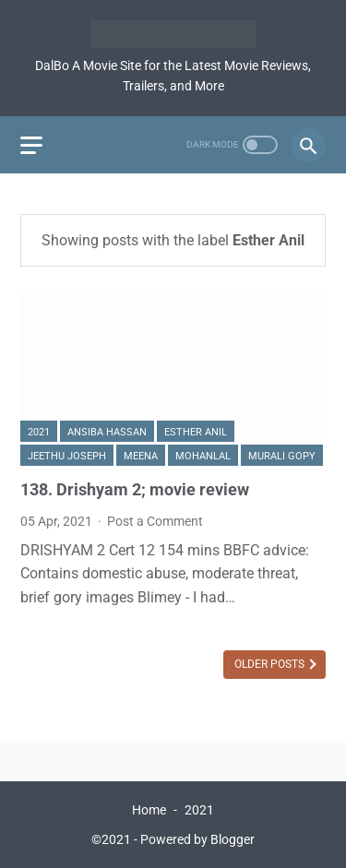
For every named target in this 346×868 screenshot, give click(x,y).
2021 (39, 432)
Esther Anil (196, 432)
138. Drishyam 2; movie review (135, 490)
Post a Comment (155, 521)
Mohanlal (203, 456)
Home (149, 810)
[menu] (31, 145)
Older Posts (271, 664)
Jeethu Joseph (67, 456)
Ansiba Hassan (107, 432)
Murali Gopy (282, 456)
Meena (141, 456)
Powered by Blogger (197, 839)
